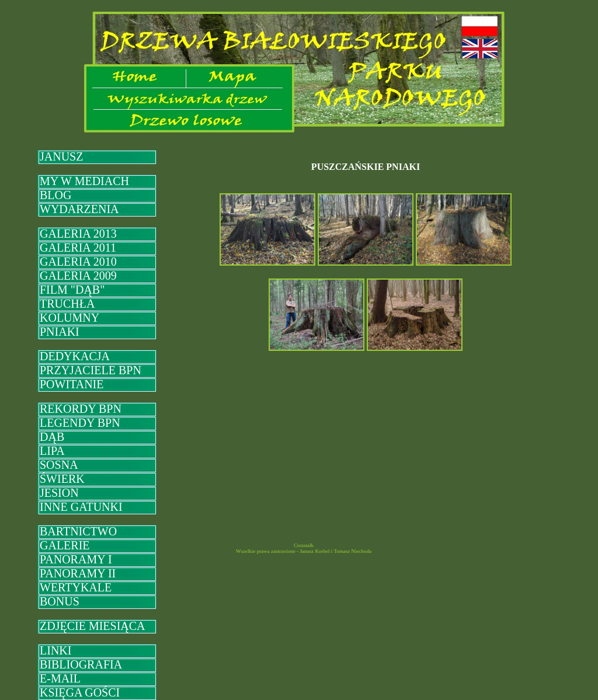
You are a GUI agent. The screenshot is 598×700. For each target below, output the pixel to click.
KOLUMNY (69, 318)
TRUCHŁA (67, 304)
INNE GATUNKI (81, 507)
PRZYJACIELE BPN (91, 370)
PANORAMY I (76, 559)
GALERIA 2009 (78, 276)
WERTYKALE (76, 587)
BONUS (60, 601)
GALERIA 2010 (78, 262)
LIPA (52, 451)
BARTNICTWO (78, 531)
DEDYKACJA (75, 356)
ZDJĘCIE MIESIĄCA (93, 626)
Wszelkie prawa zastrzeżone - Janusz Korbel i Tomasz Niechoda (304, 551)
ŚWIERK (62, 479)
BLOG (55, 195)
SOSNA (59, 465)
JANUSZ (61, 156)
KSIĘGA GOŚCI (80, 692)
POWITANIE (72, 384)
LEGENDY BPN (80, 423)
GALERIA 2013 (78, 234)
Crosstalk (304, 545)
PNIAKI (60, 332)
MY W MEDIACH (84, 181)
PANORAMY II (78, 573)
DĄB (52, 437)
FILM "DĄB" (72, 290)
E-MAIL (60, 678)
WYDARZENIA (79, 209)
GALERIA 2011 (78, 248)
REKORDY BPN (81, 409)
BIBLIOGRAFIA (81, 664)
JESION (59, 493)
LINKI (55, 650)
